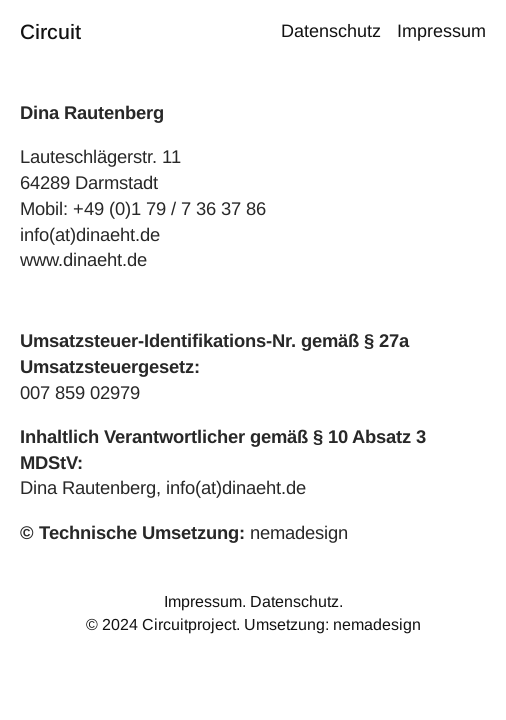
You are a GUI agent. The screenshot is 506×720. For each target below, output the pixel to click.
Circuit (50, 31)
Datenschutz (294, 601)
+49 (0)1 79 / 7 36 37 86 (169, 208)
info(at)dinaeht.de (90, 234)
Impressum (203, 601)
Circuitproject (189, 624)
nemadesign (299, 532)
